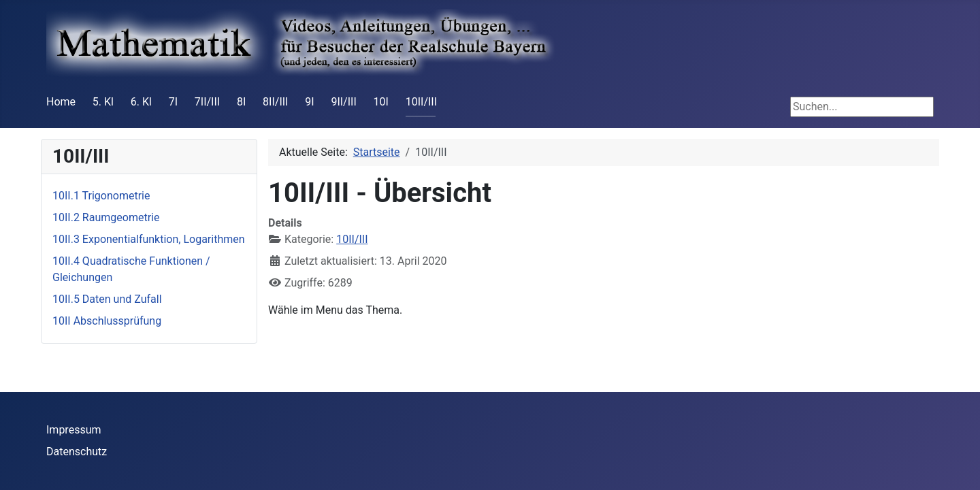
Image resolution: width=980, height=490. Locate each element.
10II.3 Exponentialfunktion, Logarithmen (149, 239)
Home (61, 102)
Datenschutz (77, 452)
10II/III (421, 102)
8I (241, 102)
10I (381, 102)
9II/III (343, 102)
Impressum (74, 430)
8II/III (275, 102)
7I (173, 102)
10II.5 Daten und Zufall (107, 299)
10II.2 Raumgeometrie (106, 217)
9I (309, 102)
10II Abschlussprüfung (107, 321)
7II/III (207, 102)
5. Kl (103, 102)
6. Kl (141, 102)
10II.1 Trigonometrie (101, 196)
